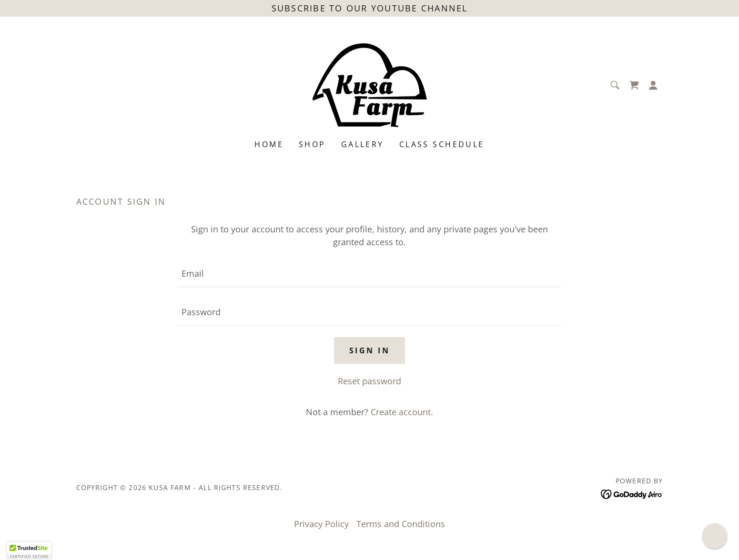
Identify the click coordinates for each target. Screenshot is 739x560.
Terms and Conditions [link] (401, 524)
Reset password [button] (369, 381)
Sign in (369, 350)
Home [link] (269, 144)
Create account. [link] (402, 412)
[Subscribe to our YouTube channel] (369, 8)
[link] (369, 84)
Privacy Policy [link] (321, 524)
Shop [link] (312, 144)
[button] (653, 85)
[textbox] (369, 274)
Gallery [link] (363, 144)
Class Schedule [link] (442, 144)
